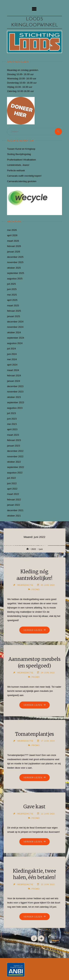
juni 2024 (12, 354)
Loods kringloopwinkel (35, 22)
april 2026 (12, 235)
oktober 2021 (14, 516)
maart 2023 (13, 435)
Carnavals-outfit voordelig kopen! (24, 176)
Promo (36, 589)
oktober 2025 (14, 268)
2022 (34, 549)
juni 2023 (12, 419)
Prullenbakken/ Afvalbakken (21, 160)
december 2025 (15, 257)
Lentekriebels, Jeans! (18, 165)
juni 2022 (12, 483)
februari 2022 (14, 500)
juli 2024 (11, 349)
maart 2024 (13, 370)
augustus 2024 (15, 343)
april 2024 (12, 365)
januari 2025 (13, 316)
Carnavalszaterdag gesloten (22, 181)
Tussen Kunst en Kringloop (21, 149)
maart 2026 (13, 241)
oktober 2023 (14, 397)
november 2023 (15, 392)
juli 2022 (11, 478)
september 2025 (15, 273)
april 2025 (12, 300)
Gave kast (34, 807)
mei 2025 (12, 295)
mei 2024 (12, 359)
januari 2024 (13, 381)
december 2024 (15, 322)
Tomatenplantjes (34, 734)
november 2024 (15, 327)
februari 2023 (14, 440)
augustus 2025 (15, 279)
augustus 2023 (15, 408)
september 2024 (15, 338)
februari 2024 (14, 375)
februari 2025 (14, 311)
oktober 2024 (14, 332)
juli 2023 (11, 413)
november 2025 (15, 262)
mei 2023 (12, 424)
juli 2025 (11, 284)
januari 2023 (13, 446)
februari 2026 (14, 246)
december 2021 (15, 510)
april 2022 (12, 489)
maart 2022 (13, 494)
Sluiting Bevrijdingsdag (19, 154)
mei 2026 (12, 230)
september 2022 (15, 467)
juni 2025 (12, 289)
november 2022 (15, 456)
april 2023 (12, 429)
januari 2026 (13, 252)
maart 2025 (13, 306)
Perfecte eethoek (16, 170)
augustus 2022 (15, 473)
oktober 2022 (14, 462)
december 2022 (15, 451)
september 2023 (15, 402)
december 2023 (15, 386)
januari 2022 (13, 505)
